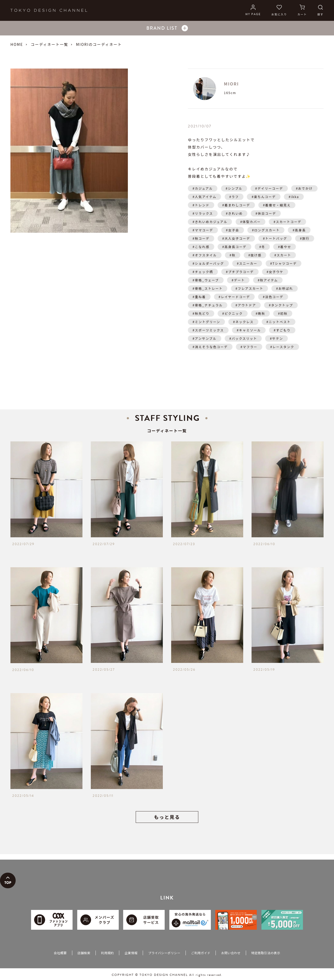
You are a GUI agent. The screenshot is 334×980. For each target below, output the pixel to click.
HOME (17, 44)
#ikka (294, 197)
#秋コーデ (201, 238)
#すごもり (282, 330)
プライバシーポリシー (164, 953)
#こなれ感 (201, 247)
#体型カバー (251, 222)
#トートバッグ (275, 238)
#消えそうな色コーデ (210, 347)
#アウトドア (246, 305)
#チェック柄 (203, 272)
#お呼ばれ (285, 288)
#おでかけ (304, 188)
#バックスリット (243, 338)
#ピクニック (233, 313)
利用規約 (107, 953)
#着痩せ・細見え (277, 205)
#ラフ (234, 197)
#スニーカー (247, 263)
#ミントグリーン (206, 322)
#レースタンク (282, 347)
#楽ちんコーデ (264, 197)
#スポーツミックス (208, 330)
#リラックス (203, 213)
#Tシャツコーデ (284, 263)
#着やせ (285, 247)
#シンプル (234, 188)
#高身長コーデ (234, 247)
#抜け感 (255, 255)
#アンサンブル (205, 338)
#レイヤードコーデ (234, 297)
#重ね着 (199, 297)
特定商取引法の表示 (266, 953)
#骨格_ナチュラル (208, 305)
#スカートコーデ (287, 222)
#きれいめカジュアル (210, 222)
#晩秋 (261, 313)
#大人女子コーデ (236, 238)
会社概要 (60, 953)
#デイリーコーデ (269, 188)
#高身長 (299, 230)
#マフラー (249, 347)
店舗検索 (84, 953)
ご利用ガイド (201, 953)
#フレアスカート (250, 288)
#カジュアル (203, 188)
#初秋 (283, 313)
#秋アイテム (268, 280)
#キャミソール (249, 330)
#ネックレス (243, 322)
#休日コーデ (266, 213)
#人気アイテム (204, 197)
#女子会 (233, 230)
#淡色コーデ (273, 297)
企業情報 (131, 953)
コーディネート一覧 (49, 44)
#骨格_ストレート (208, 288)
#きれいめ (234, 213)
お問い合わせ (231, 953)
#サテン (276, 338)
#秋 (233, 255)
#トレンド (201, 205)
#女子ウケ (275, 272)
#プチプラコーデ (240, 272)
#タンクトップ (281, 305)
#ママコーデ (203, 230)
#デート (238, 280)
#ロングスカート (266, 230)
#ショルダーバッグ (208, 263)
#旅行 (305, 238)
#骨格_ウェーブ (206, 280)
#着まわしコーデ (236, 205)
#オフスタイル (205, 255)
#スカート (283, 255)
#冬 (262, 247)
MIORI (231, 84)
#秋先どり (201, 313)
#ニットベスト (279, 322)
